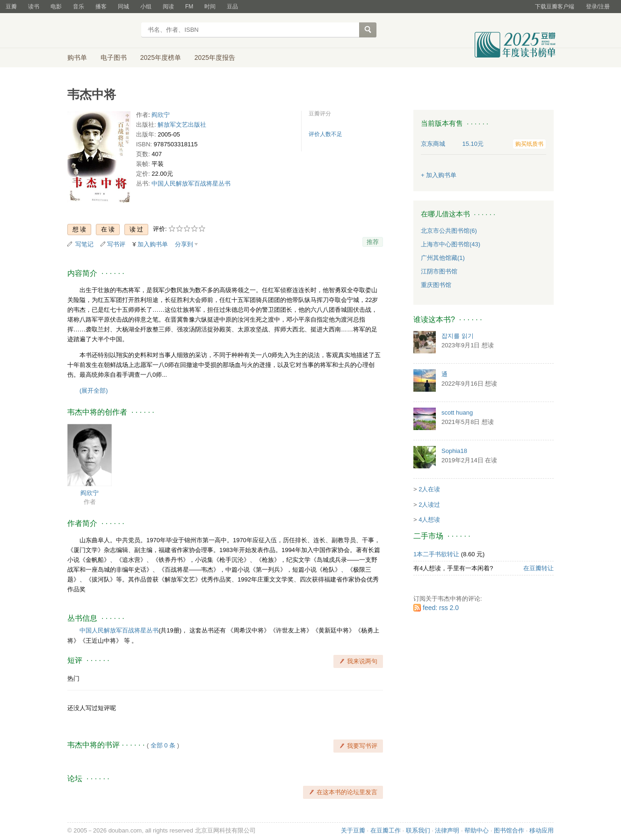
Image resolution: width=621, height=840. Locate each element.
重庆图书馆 (436, 285)
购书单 (77, 57)
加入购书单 (153, 244)
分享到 (184, 244)
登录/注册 (598, 7)
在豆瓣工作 (386, 830)
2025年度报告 (215, 57)
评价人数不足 (325, 134)
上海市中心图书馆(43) (451, 244)
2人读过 (429, 505)
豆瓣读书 (101, 31)
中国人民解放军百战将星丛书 (191, 183)
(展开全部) (94, 391)
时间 (210, 7)
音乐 (79, 7)
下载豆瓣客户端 (555, 7)
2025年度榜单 (161, 57)
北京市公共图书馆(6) (449, 231)
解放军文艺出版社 (182, 125)
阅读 (168, 7)
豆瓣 (11, 7)
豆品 (232, 7)
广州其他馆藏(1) (443, 258)
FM (189, 7)
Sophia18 (454, 451)
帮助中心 (477, 830)
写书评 (116, 244)
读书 (34, 7)
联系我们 (418, 830)
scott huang (457, 413)
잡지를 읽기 (458, 336)
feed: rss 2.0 (441, 608)
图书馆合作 (509, 830)
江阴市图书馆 (439, 271)
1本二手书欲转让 (436, 554)
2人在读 (429, 489)
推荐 (373, 242)
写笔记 (84, 244)
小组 (146, 7)
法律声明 (447, 830)
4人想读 (429, 520)
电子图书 (114, 57)
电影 (56, 7)
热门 (73, 678)
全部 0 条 (163, 745)
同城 (123, 7)
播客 (101, 7)
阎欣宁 (161, 115)
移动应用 (542, 830)
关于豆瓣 (353, 830)
